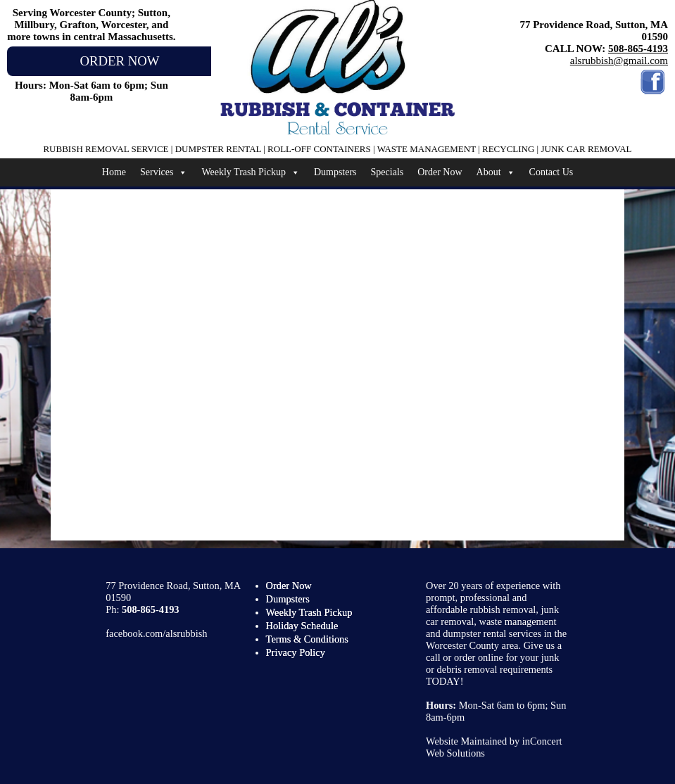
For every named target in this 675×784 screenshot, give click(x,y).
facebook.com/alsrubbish (156, 633)
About (496, 172)
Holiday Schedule (302, 626)
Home (114, 172)
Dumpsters (335, 172)
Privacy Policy (296, 652)
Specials (387, 172)
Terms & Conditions (307, 639)
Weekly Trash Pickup (250, 172)
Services (164, 172)
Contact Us (551, 172)
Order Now (440, 172)
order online (479, 657)
